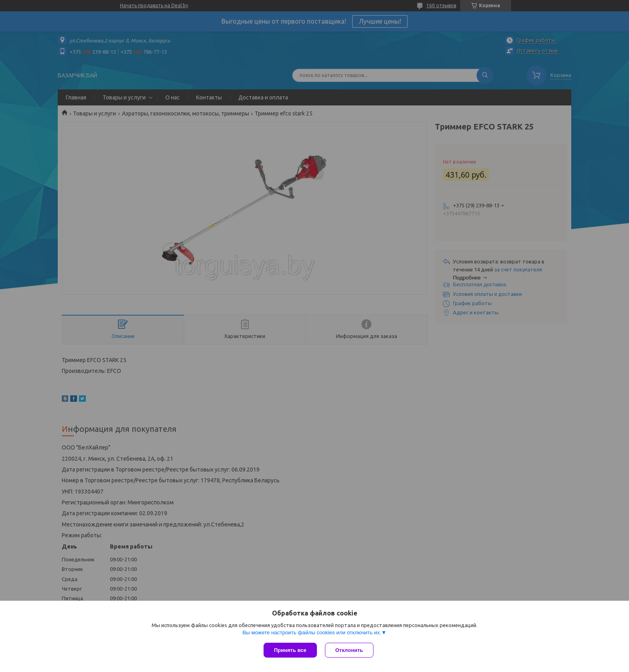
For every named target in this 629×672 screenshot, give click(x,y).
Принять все (290, 650)
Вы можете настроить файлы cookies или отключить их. (312, 633)
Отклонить (349, 650)
